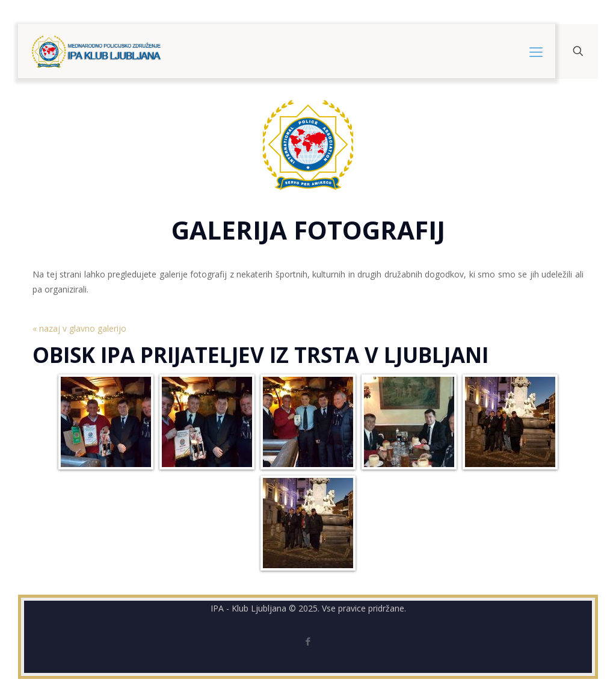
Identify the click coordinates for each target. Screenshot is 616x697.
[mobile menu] (536, 51)
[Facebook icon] (308, 641)
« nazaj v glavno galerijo (79, 328)
